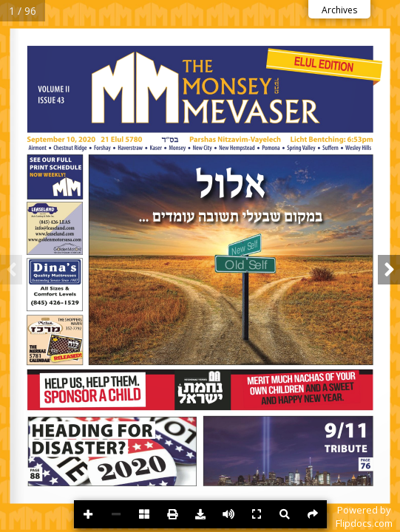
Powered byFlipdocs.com (364, 516)
